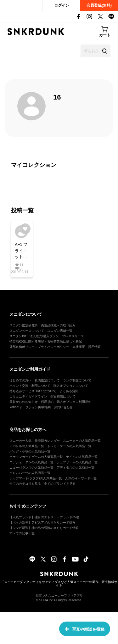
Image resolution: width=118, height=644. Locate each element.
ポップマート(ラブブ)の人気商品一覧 (36, 478)
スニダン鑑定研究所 (24, 325)
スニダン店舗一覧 (60, 331)
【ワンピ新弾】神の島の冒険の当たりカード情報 (44, 528)
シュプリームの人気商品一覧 (77, 462)
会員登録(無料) (99, 5)
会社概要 (79, 347)
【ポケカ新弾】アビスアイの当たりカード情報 (42, 522)
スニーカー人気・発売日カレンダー (35, 441)
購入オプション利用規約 (74, 402)
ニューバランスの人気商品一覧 (31, 468)
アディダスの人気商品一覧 (76, 468)
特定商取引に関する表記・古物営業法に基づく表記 (46, 341)
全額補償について (63, 396)
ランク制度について (77, 380)
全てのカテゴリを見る (25, 484)
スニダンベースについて (27, 331)
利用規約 (47, 402)
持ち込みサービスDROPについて (33, 391)
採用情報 (94, 347)
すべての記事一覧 (22, 533)
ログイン (62, 5)
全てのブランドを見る (60, 484)
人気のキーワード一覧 (81, 478)
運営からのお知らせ (24, 402)
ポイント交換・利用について (30, 386)
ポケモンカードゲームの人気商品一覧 (36, 457)
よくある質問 (69, 391)
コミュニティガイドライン (28, 396)
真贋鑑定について (47, 380)
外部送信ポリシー (22, 347)
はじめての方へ (20, 380)
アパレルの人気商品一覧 (27, 446)
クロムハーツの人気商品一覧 (30, 473)
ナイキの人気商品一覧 (82, 457)
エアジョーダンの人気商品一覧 (31, 462)
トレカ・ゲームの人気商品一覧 (69, 446)
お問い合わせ (63, 407)
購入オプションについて (71, 386)
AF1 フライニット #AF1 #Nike (21, 251)
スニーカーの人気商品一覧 (82, 441)
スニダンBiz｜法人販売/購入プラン (34, 336)
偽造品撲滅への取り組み (58, 325)
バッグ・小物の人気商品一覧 (30, 451)
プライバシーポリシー (53, 347)
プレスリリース (73, 336)
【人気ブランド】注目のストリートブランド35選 (44, 517)
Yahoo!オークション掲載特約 (30, 407)
